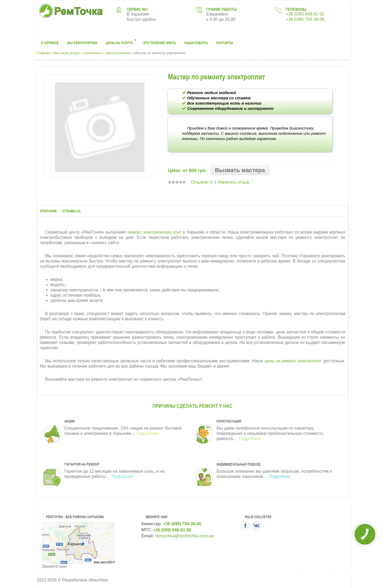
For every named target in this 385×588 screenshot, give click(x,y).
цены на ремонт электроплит (293, 361)
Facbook (245, 526)
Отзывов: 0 (202, 182)
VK (256, 526)
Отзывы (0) (71, 211)
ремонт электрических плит (155, 232)
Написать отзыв (234, 182)
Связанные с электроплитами (107, 53)
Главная (43, 53)
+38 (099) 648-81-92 (305, 14)
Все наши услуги (67, 53)
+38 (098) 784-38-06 (305, 19)
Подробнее (147, 433)
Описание (48, 211)
